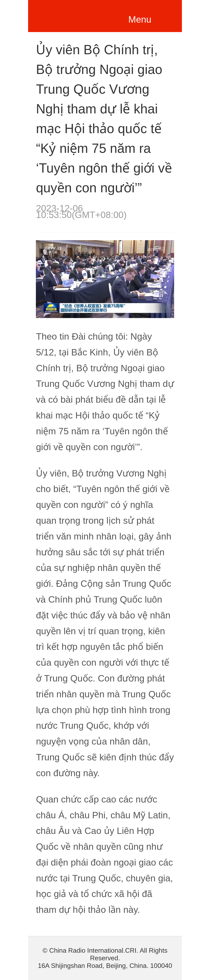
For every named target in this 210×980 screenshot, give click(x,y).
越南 (74, 15)
